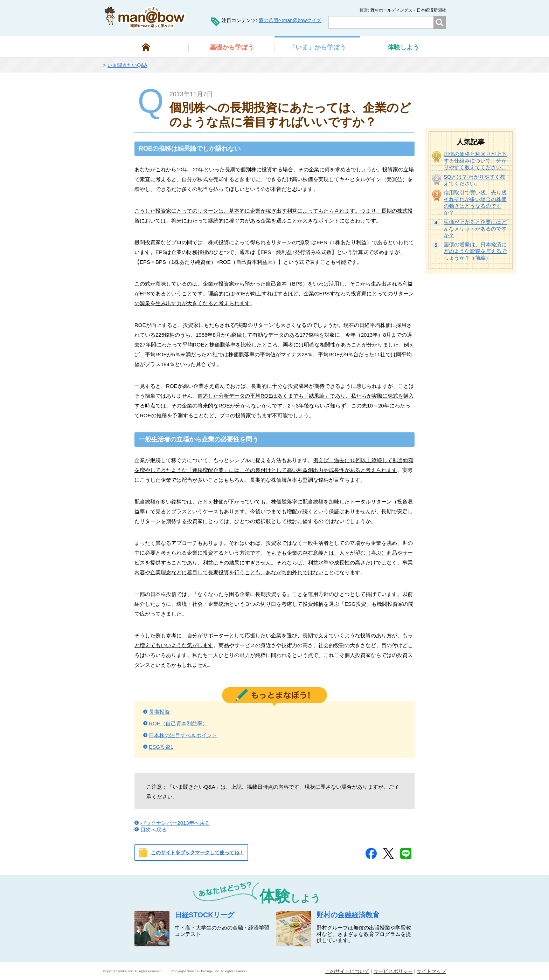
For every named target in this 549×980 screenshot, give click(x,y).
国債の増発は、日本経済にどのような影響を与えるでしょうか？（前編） (475, 251)
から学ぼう (232, 47)
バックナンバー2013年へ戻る (175, 823)
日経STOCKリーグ (204, 915)
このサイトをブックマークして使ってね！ (197, 852)
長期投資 (159, 712)
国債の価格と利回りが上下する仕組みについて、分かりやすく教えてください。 (475, 161)
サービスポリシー (393, 971)
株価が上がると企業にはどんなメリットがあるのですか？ (475, 229)
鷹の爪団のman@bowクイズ (290, 20)
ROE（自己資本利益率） (178, 723)
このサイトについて (347, 971)
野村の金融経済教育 (348, 915)
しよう (403, 47)
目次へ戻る (154, 830)
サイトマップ (431, 971)
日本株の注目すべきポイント (183, 735)
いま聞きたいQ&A (127, 65)
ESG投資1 (161, 747)
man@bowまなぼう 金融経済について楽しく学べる (145, 17)
